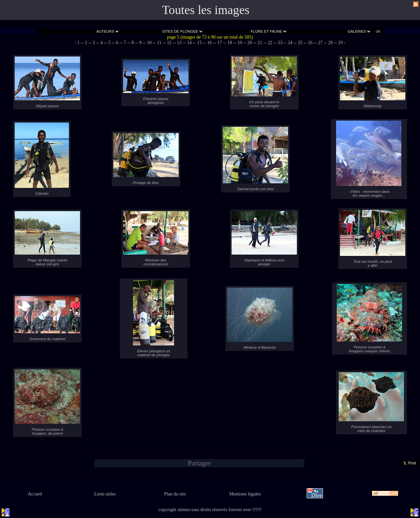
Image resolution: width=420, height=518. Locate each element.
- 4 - (102, 42)
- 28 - (330, 42)
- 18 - (230, 42)
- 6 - (117, 42)
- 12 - (169, 42)
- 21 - (260, 42)
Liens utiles (105, 494)
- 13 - (179, 42)
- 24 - (290, 42)
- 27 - (320, 42)
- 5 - (109, 42)
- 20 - (250, 42)
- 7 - (125, 42)
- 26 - (310, 42)
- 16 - (210, 42)
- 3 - (94, 42)
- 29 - (340, 42)
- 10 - (149, 42)
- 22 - (270, 42)
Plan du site (175, 494)
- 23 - (280, 42)
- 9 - (140, 42)
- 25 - (300, 42)
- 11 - (159, 42)
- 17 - (220, 42)
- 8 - (133, 42)
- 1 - (78, 42)
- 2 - (86, 42)
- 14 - (189, 42)
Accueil (35, 494)
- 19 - (240, 42)
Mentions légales (245, 494)
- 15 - (199, 42)
